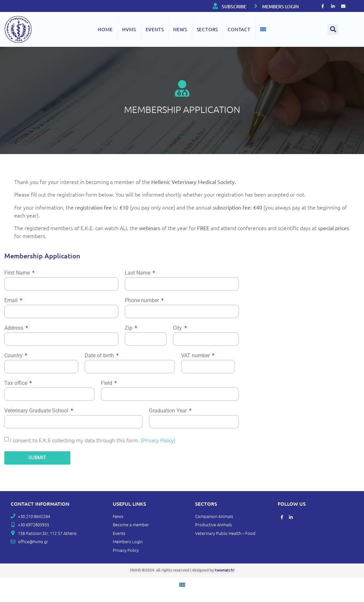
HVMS (129, 29)
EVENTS (155, 29)
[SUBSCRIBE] (215, 6)
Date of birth (100, 356)
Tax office (16, 383)
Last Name (138, 273)
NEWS (180, 29)
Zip (129, 328)
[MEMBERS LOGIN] (256, 6)
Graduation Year (169, 411)
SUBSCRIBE (234, 6)
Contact (239, 29)
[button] (333, 29)
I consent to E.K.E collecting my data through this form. (93, 440)
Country (14, 356)
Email (12, 301)
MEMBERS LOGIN (280, 6)
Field (107, 383)
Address (14, 328)
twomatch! (225, 570)
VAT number (196, 356)
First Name (18, 273)
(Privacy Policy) (158, 440)
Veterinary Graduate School (37, 411)
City (178, 328)
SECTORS (208, 29)
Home (105, 29)
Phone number (143, 301)
